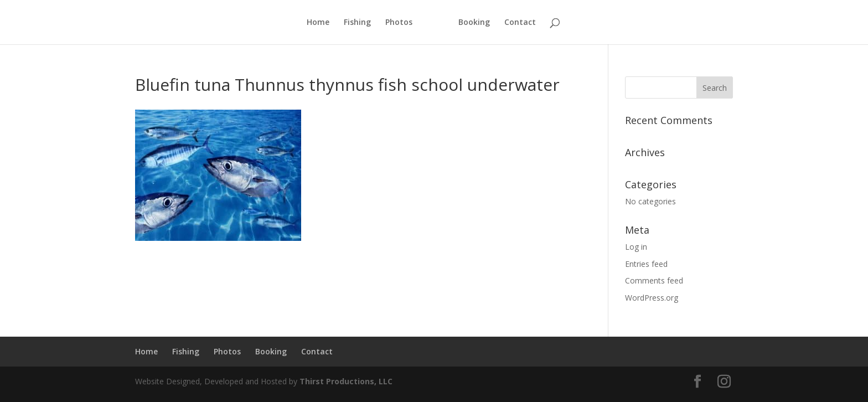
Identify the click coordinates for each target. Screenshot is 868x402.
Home (318, 23)
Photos (399, 23)
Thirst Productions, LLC (346, 381)
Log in (636, 247)
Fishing (357, 23)
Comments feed (654, 280)
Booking (474, 23)
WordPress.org (652, 298)
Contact (520, 23)
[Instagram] (724, 382)
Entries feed (646, 264)
